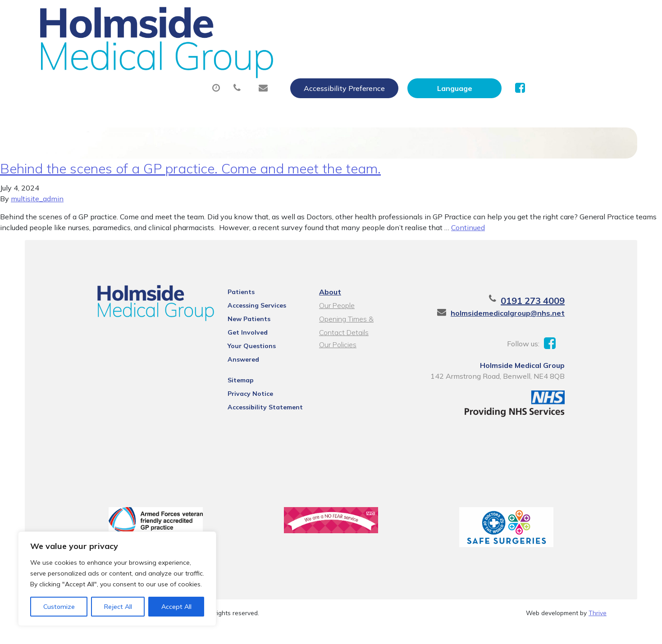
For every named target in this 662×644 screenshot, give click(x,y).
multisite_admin (37, 211)
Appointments (244, 45)
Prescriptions (328, 45)
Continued (468, 240)
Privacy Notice (239, 394)
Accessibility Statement (253, 408)
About (168, 45)
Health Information (191, 76)
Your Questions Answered (257, 358)
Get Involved (236, 345)
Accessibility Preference (441, 17)
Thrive (598, 630)
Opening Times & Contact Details (359, 332)
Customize (59, 607)
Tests (472, 45)
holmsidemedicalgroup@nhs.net (534, 325)
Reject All (118, 607)
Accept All (176, 607)
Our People (336, 317)
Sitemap (229, 381)
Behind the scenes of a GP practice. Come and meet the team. (190, 181)
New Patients (534, 45)
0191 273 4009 (559, 313)
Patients (229, 304)
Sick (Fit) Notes (407, 45)
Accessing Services (245, 317)
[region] (117, 579)
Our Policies (336, 357)
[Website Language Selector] (551, 17)
